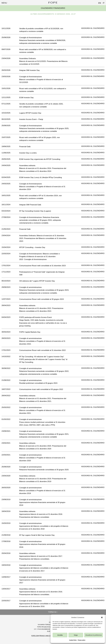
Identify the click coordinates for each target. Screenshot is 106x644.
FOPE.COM (35, 636)
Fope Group (53, 3)
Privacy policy (82, 640)
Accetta (60, 635)
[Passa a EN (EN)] (99, 2)
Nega (76, 635)
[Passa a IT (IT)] (103, 2)
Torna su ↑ (53, 612)
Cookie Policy (73, 640)
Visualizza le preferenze (94, 635)
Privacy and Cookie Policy (50, 636)
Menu (4, 3)
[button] (102, 617)
